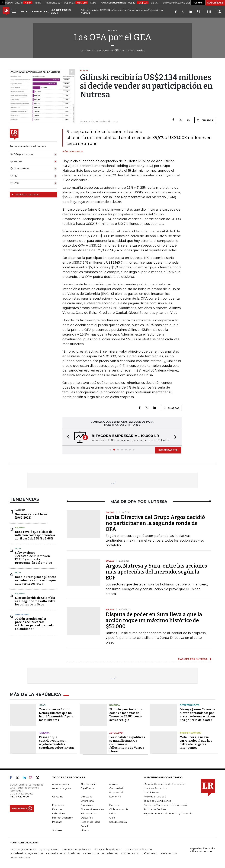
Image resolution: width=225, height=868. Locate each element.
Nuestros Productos (155, 788)
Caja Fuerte (87, 788)
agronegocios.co (49, 849)
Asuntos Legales (61, 788)
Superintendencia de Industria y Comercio (168, 813)
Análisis (113, 784)
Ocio (112, 818)
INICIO (24, 11)
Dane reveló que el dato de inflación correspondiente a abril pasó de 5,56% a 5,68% (35, 535)
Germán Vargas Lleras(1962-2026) (31, 516)
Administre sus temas (25, 194)
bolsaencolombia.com (139, 849)
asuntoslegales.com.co (23, 849)
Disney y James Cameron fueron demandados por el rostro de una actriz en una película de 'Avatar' (197, 715)
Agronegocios (60, 784)
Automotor (22, 614)
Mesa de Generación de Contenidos (164, 784)
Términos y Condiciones (157, 801)
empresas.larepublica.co (77, 849)
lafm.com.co (150, 853)
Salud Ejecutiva (118, 822)
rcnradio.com (110, 853)
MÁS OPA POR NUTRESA (193, 659)
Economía (115, 797)
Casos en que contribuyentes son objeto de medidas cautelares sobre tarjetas (57, 742)
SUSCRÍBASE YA (168, 450)
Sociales (57, 830)
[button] (67, 437)
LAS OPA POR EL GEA (61, 11)
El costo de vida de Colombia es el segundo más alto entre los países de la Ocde (35, 601)
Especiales (87, 805)
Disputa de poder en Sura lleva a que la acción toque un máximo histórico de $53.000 (154, 620)
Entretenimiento (190, 705)
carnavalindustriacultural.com (63, 853)
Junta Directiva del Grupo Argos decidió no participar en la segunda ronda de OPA (155, 523)
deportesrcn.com (20, 857)
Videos (85, 830)
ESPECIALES (39, 11)
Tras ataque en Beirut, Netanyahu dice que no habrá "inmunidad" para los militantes (56, 715)
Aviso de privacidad (155, 797)
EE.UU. (18, 548)
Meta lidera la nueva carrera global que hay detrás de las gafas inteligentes (196, 742)
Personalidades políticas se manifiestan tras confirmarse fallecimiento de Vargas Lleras (127, 744)
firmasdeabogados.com (108, 849)
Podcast (57, 822)
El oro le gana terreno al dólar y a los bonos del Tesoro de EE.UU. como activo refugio (126, 715)
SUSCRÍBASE (215, 3)
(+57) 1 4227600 (19, 797)
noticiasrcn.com (130, 853)
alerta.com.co (169, 853)
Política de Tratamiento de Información (166, 805)
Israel (43, 705)
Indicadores (59, 813)
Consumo (58, 797)
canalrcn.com (91, 853)
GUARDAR (205, 120)
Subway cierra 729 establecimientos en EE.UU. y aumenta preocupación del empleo (33, 558)
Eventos (114, 805)
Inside (113, 813)
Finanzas (57, 809)
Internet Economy (190, 733)
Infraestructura (89, 813)
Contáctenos (151, 792)
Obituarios (87, 818)
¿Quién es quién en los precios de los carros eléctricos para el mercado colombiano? (34, 624)
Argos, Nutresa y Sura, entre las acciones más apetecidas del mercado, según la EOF (156, 572)
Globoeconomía (119, 809)
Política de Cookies (155, 809)
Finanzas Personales (92, 809)
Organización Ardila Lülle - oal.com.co (203, 850)
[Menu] (14, 11)
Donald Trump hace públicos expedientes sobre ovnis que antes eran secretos (36, 580)
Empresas (58, 805)
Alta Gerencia (88, 784)
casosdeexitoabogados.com (26, 853)
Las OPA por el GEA (113, 37)
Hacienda (20, 510)
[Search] (199, 12)
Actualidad (116, 733)
